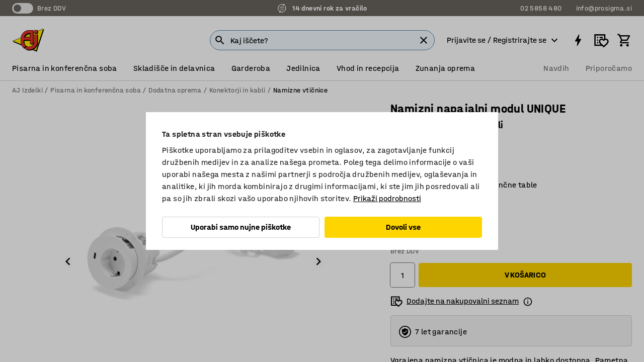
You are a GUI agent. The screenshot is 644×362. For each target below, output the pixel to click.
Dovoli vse (403, 227)
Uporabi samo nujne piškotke (241, 227)
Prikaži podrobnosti (387, 198)
